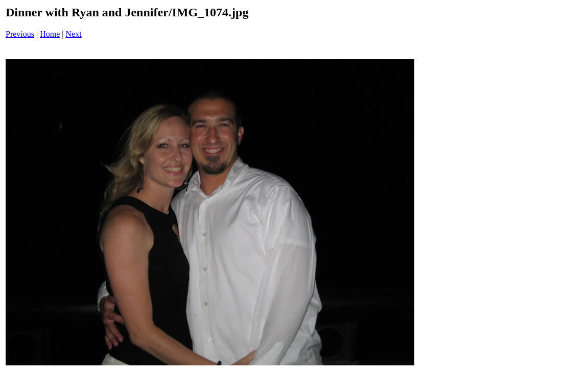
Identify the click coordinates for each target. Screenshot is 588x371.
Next (74, 34)
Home (50, 34)
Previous (20, 34)
